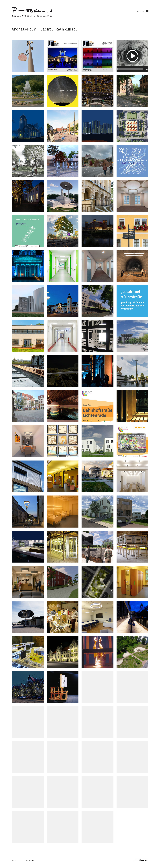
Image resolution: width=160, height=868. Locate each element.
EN (143, 11)
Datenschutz (17, 860)
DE (138, 11)
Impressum (30, 860)
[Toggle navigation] (147, 12)
